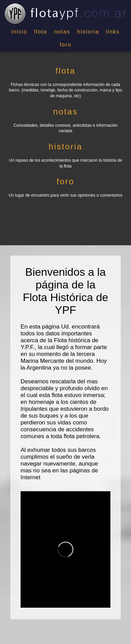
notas (62, 32)
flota (40, 32)
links (113, 32)
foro (65, 45)
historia (88, 32)
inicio (19, 32)
